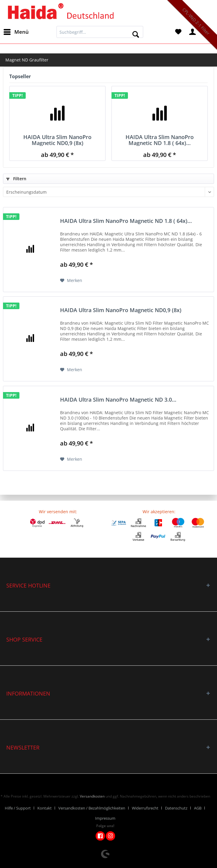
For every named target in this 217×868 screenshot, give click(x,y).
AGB (198, 808)
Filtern (16, 179)
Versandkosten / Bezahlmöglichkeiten (92, 808)
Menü (16, 31)
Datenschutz (176, 808)
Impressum (105, 818)
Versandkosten (92, 796)
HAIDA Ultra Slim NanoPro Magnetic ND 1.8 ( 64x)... (160, 140)
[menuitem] (16, 32)
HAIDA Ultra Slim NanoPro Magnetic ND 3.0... (118, 400)
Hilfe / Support (18, 808)
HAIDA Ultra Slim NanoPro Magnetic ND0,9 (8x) (57, 140)
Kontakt (45, 808)
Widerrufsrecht (145, 808)
